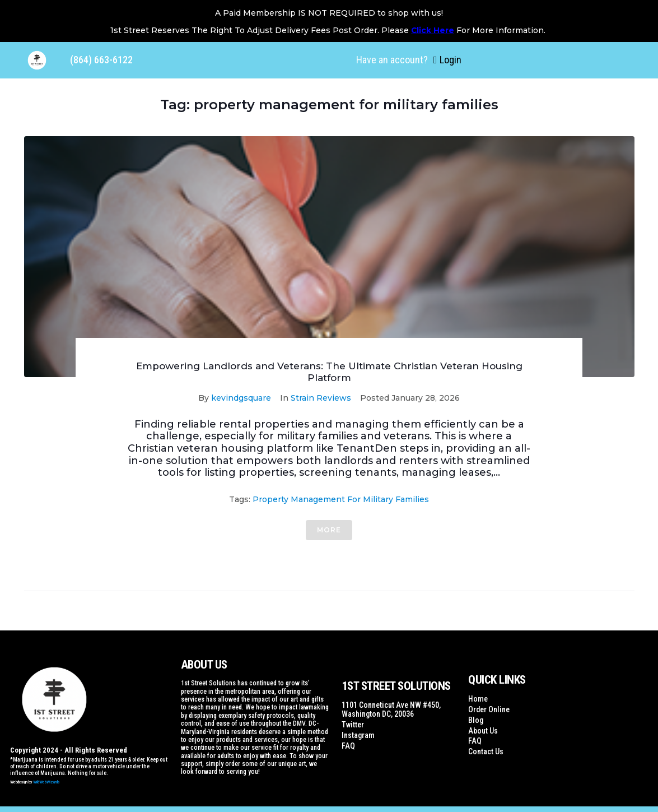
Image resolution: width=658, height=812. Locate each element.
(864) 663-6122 (101, 60)
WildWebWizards (46, 782)
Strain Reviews (321, 398)
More (329, 530)
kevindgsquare (241, 398)
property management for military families (341, 499)
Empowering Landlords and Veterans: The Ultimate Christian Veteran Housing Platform (329, 372)
